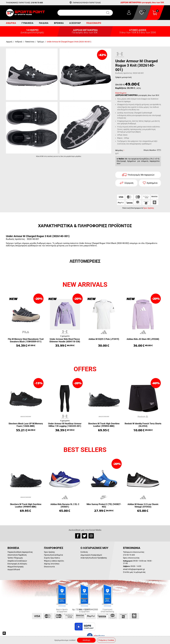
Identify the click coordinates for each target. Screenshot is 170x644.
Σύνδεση (84, 552)
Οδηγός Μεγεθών (152, 151)
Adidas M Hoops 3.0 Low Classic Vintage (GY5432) (143, 506)
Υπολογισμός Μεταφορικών (141, 175)
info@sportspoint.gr (137, 569)
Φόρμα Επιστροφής (16, 567)
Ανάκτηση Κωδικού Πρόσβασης (94, 558)
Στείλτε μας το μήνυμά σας (134, 572)
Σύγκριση (129, 183)
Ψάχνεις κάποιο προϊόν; (54, 561)
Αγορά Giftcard (14, 569)
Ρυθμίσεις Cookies (106, 640)
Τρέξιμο (41, 42)
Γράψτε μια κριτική (123, 77)
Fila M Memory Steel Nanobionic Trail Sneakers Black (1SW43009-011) (26, 340)
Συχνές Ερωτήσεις (52, 558)
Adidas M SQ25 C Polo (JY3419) (104, 339)
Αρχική (9, 42)
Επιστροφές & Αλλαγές (17, 564)
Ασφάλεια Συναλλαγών (17, 561)
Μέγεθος (119, 150)
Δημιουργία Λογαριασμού (91, 555)
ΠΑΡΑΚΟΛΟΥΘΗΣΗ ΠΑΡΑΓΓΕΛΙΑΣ (87, 3)
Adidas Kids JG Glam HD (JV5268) (143, 339)
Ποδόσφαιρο (94, 23)
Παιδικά (44, 23)
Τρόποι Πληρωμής (15, 558)
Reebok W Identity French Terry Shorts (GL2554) (143, 425)
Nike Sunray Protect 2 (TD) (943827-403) (104, 506)
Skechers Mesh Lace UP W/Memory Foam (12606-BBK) (26, 425)
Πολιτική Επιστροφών (132, 208)
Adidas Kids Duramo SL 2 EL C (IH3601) (65, 506)
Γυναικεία (28, 23)
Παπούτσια (30, 42)
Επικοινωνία (49, 567)
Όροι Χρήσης (149, 208)
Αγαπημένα (152, 183)
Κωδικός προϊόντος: (124, 73)
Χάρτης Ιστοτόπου (52, 564)
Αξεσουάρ (75, 23)
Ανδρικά (11, 23)
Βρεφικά (59, 23)
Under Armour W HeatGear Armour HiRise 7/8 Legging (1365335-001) (65, 425)
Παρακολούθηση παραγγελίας (20, 552)
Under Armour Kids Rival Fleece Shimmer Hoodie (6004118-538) (65, 340)
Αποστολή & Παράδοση (17, 555)
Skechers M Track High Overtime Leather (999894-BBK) (104, 425)
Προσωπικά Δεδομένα (53, 555)
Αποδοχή (86, 640)
